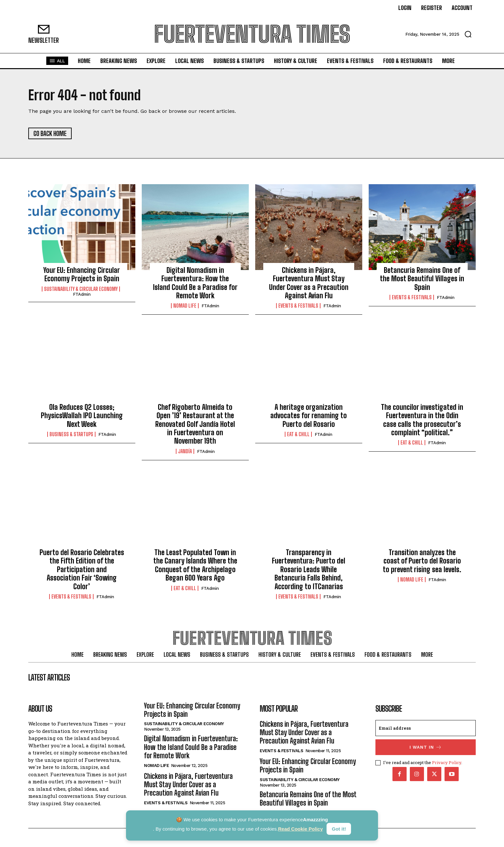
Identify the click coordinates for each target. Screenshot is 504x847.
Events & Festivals (298, 306)
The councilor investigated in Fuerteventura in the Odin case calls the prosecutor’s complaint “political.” (422, 420)
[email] (426, 728)
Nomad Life (185, 306)
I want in (426, 747)
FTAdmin (82, 294)
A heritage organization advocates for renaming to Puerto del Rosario (309, 416)
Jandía (185, 451)
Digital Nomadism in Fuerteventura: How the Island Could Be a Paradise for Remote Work (195, 283)
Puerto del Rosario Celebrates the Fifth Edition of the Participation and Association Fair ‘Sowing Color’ (82, 569)
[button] (468, 34)
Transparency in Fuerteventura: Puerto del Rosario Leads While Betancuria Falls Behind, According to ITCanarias (309, 569)
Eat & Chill (298, 434)
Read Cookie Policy (300, 829)
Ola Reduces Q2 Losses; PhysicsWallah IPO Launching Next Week (82, 416)
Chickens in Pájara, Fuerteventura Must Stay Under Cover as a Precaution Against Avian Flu (309, 283)
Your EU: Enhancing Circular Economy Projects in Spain (82, 274)
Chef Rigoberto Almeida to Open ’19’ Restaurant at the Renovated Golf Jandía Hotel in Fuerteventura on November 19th (195, 424)
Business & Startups (71, 434)
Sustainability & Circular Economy (81, 289)
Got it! (339, 829)
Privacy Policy (447, 762)
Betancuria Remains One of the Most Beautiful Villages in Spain (422, 279)
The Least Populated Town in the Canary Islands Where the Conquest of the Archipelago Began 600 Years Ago (195, 565)
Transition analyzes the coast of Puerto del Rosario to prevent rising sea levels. (422, 561)
